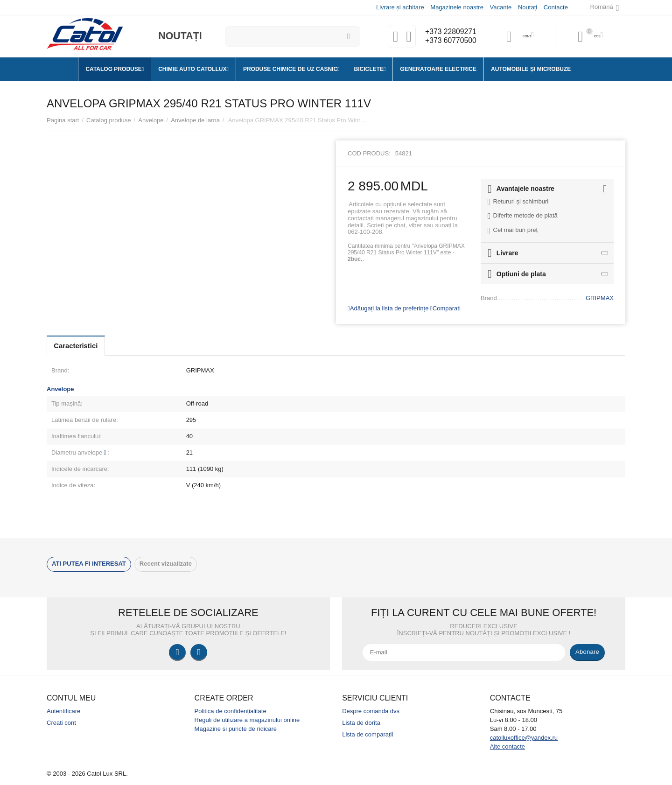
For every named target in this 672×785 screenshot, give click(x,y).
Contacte (555, 7)
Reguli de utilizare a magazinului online (247, 720)
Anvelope (151, 120)
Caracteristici (80, 346)
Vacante (500, 7)
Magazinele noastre (456, 7)
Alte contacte (507, 746)
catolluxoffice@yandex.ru (524, 738)
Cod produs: (369, 153)
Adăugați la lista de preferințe (388, 308)
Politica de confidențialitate (231, 711)
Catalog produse (109, 120)
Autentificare (63, 711)
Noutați (527, 7)
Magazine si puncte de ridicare (236, 729)
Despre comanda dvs (371, 711)
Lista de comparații (367, 734)
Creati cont (61, 723)
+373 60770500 (449, 41)
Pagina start (63, 120)
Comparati (445, 308)
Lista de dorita (361, 723)
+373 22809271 (449, 32)
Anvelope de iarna (195, 120)
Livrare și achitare (400, 7)
